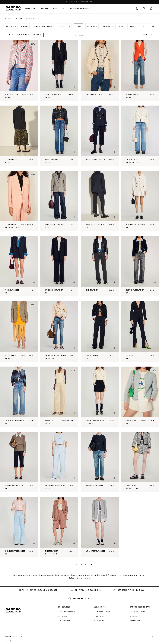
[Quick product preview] (34, 87)
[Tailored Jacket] (19, 136)
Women (45, 9)
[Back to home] (13, 9)
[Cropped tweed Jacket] (140, 266)
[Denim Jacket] (140, 397)
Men (55, 9)
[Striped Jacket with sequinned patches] (19, 71)
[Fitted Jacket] (140, 331)
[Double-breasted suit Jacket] (100, 136)
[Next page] (91, 564)
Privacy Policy (100, 621)
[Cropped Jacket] (140, 136)
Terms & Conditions (102, 612)
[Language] (16, 637)
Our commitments (80, 9)
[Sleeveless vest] (140, 71)
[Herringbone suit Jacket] (59, 201)
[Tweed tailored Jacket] (100, 71)
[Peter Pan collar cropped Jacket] (140, 201)
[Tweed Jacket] (140, 462)
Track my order (64, 621)
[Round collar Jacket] (100, 462)
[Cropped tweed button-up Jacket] (100, 397)
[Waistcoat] (59, 397)
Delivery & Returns (138, 612)
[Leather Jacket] (100, 266)
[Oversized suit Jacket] (59, 71)
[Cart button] (151, 9)
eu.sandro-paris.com (85, 2)
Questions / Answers (67, 612)
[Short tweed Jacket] (59, 136)
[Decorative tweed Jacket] (59, 462)
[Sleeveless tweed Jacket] (19, 527)
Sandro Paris (135, 621)
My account (135, 616)
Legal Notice (99, 616)
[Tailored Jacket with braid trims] (100, 201)
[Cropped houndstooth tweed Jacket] (19, 397)
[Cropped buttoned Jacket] (59, 331)
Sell (64, 9)
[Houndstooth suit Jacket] (19, 462)
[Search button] (144, 9)
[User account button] (137, 9)
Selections (31, 9)
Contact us (62, 616)
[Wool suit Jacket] (19, 266)
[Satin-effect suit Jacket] (100, 527)
